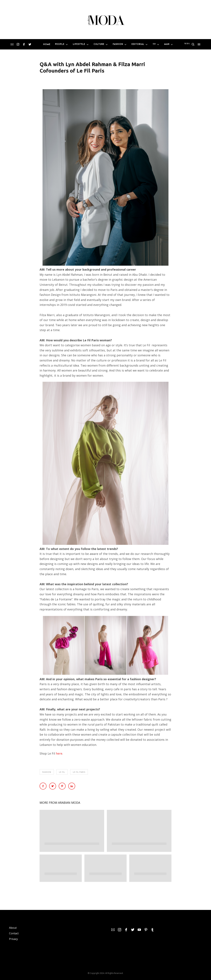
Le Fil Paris (79, 772)
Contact (14, 933)
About (13, 928)
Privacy (13, 939)
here (59, 753)
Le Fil (62, 772)
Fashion (47, 772)
